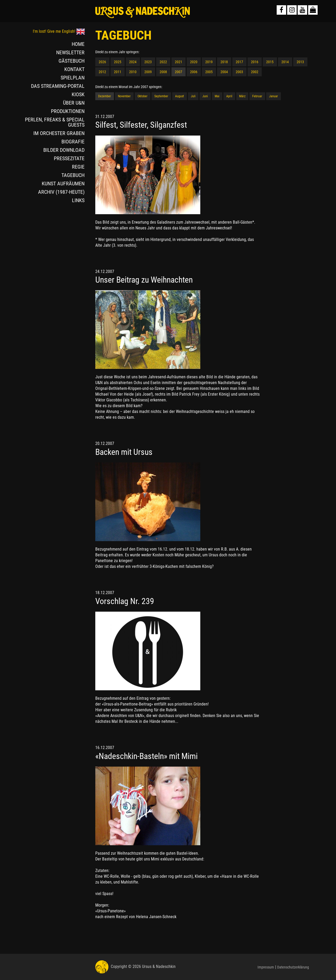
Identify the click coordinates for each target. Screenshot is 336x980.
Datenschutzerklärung (293, 967)
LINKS (78, 200)
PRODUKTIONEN (68, 111)
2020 (194, 62)
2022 (163, 62)
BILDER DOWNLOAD (64, 150)
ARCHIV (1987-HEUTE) (61, 192)
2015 (270, 62)
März (242, 96)
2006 (194, 72)
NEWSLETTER (70, 52)
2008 (163, 72)
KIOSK (78, 94)
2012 (102, 72)
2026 (102, 62)
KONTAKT (74, 69)
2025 (118, 62)
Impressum (266, 967)
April (229, 96)
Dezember (105, 96)
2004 (224, 72)
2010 (133, 72)
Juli (193, 96)
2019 (209, 62)
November (124, 96)
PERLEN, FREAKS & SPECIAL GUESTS (55, 122)
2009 (148, 72)
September (161, 96)
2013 (300, 62)
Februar (257, 96)
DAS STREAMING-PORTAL (58, 86)
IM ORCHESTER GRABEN (59, 133)
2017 (239, 62)
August (180, 96)
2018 (224, 62)
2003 (239, 72)
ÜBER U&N (74, 103)
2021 (178, 62)
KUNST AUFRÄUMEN (63, 184)
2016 (255, 62)
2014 (285, 62)
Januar (274, 96)
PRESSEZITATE (69, 158)
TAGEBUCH (73, 175)
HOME (78, 44)
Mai (217, 96)
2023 (148, 62)
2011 (118, 72)
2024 (133, 62)
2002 (255, 72)
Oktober (143, 96)
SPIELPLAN (73, 78)
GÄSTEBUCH (72, 61)
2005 (209, 72)
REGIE (78, 167)
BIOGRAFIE (73, 142)
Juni (205, 96)
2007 (178, 72)
